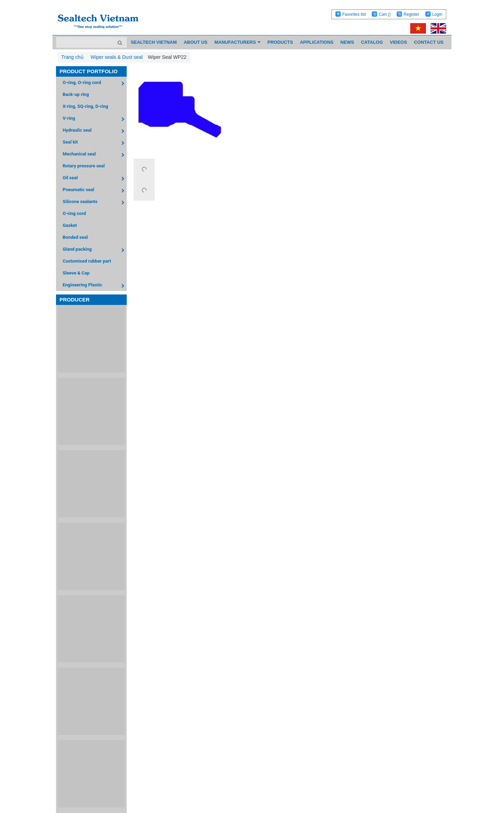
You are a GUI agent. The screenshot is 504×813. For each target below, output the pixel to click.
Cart (385, 14)
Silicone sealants (95, 203)
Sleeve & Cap (76, 273)
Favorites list (354, 14)
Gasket (70, 225)
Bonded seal (75, 237)
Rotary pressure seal (84, 166)
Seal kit (95, 143)
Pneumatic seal (95, 191)
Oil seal (95, 179)
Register (411, 14)
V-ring (95, 119)
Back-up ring (76, 94)
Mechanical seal (95, 155)
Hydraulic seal (95, 131)
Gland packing (95, 250)
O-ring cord (74, 213)
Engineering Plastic (95, 286)
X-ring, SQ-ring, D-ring (85, 106)
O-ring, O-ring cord (95, 84)
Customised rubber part (87, 261)
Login (437, 14)
